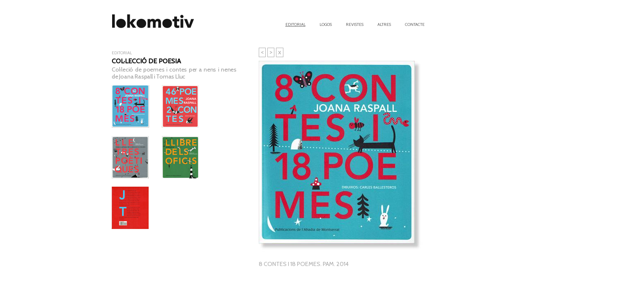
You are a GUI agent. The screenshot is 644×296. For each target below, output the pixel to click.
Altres (384, 24)
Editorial (296, 24)
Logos (326, 24)
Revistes (355, 24)
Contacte (415, 24)
